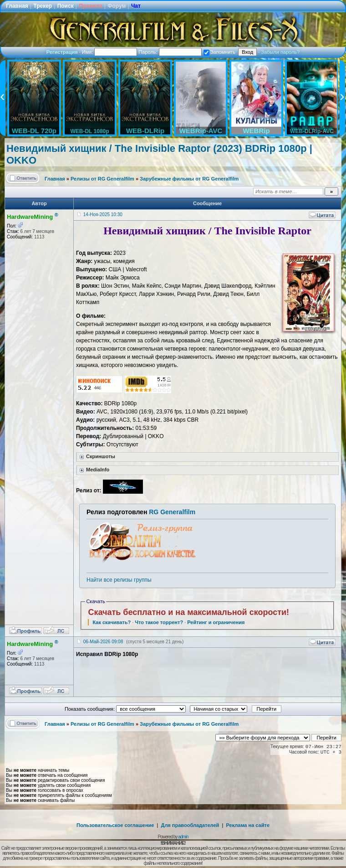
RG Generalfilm (172, 512)
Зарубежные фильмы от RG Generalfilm (189, 179)
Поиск (66, 6)
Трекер (43, 6)
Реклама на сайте (248, 825)
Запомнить (219, 52)
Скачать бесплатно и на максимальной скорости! (188, 612)
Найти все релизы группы (119, 580)
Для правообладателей (190, 825)
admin (183, 837)
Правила (91, 6)
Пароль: (170, 52)
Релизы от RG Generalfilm (102, 179)
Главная (17, 6)
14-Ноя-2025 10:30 (103, 214)
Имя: (110, 52)
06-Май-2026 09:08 (103, 642)
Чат (136, 6)
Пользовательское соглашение (115, 825)
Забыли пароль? (280, 52)
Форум (117, 6)
